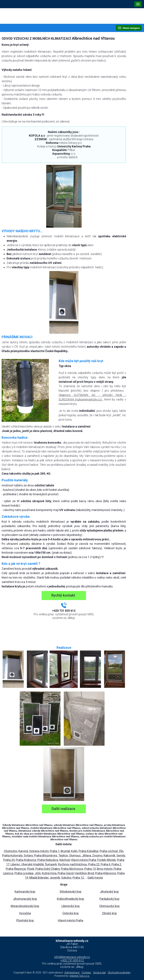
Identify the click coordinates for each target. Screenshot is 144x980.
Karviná (23, 851)
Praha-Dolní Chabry (48, 869)
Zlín (121, 851)
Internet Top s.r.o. (80, 976)
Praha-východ (109, 851)
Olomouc (75, 855)
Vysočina (25, 913)
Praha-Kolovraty (12, 855)
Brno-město (105, 869)
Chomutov (11, 851)
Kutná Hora (49, 873)
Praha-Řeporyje (16, 869)
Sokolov (66, 878)
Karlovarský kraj (25, 892)
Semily (121, 855)
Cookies (86, 973)
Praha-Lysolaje (24, 873)
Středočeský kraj (70, 892)
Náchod (64, 860)
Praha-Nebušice (48, 860)
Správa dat (99, 973)
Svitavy (28, 855)
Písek (31, 869)
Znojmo (97, 855)
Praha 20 (9, 860)
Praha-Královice (26, 860)
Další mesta (95, 878)
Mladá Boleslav (39, 878)
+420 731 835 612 (72, 960)
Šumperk (51, 864)
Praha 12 (78, 878)
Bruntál (65, 851)
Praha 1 (55, 851)
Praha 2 (116, 864)
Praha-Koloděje (89, 851)
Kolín (74, 851)
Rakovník (109, 855)
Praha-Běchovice (72, 869)
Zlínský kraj (109, 913)
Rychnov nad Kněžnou (72, 864)
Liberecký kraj (71, 906)
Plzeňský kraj (25, 920)
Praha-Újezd (66, 873)
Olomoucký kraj (109, 906)
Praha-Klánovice (106, 873)
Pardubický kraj (109, 899)
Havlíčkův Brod (84, 873)
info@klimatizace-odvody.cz (72, 957)
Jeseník (55, 878)
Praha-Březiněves (46, 855)
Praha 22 (94, 864)
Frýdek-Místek (106, 860)
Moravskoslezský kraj (25, 906)
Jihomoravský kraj (25, 899)
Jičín (38, 873)
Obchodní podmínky (119, 973)
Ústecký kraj (71, 913)
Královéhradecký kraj (70, 899)
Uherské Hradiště (33, 864)
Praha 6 (105, 864)
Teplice (63, 855)
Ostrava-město (39, 851)
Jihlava (87, 855)
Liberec (15, 864)
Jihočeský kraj (109, 892)
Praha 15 (90, 869)
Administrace (72, 973)
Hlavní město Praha (83, 860)
